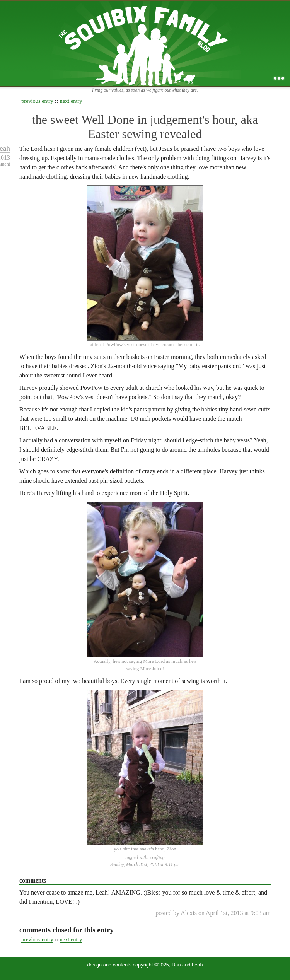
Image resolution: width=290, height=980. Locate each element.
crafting (157, 857)
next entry (71, 101)
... (279, 78)
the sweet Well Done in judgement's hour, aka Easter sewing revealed (145, 127)
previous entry (37, 101)
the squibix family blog (145, 43)
